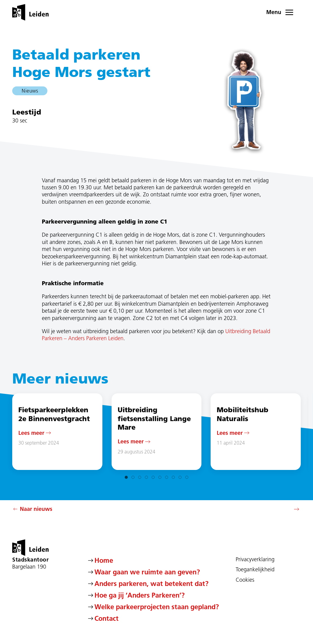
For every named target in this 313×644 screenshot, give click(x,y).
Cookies (245, 580)
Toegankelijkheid (255, 569)
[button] (284, 12)
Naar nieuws (32, 509)
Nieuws (30, 91)
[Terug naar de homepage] (30, 12)
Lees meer (31, 433)
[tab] (126, 477)
